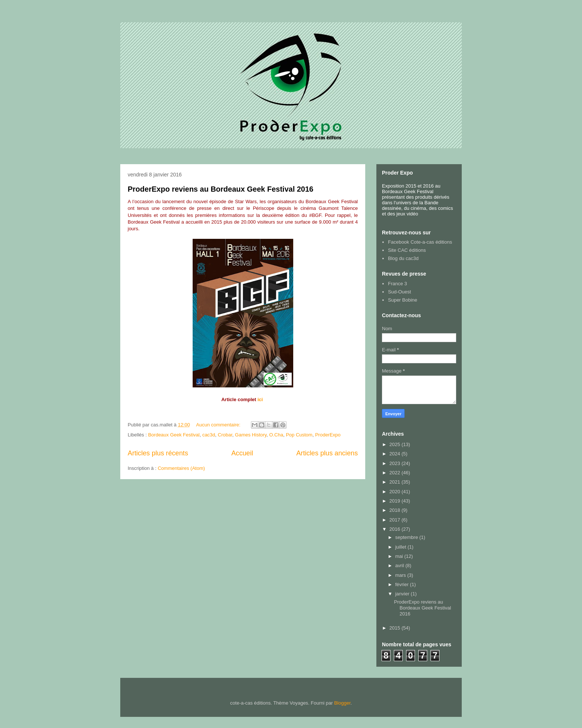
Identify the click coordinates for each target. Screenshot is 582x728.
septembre (407, 537)
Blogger (342, 703)
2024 (395, 454)
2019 (395, 501)
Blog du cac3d (403, 258)
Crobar (225, 435)
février (403, 584)
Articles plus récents (158, 453)
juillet (401, 547)
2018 (395, 510)
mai (400, 556)
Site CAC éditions (407, 250)
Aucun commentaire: (219, 425)
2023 (395, 463)
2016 (395, 529)
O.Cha (276, 435)
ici (260, 399)
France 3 (397, 284)
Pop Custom (299, 435)
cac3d (209, 435)
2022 (395, 473)
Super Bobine (403, 300)
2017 (395, 520)
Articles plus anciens (327, 453)
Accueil (242, 453)
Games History (251, 435)
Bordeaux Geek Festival (174, 435)
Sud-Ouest (399, 292)
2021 (395, 482)
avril (400, 565)
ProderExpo (328, 435)
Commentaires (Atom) (181, 468)
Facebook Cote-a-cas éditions (420, 242)
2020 (395, 492)
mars (401, 575)
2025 (395, 444)
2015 (395, 628)
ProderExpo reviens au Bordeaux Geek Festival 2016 (220, 189)
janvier (403, 594)
